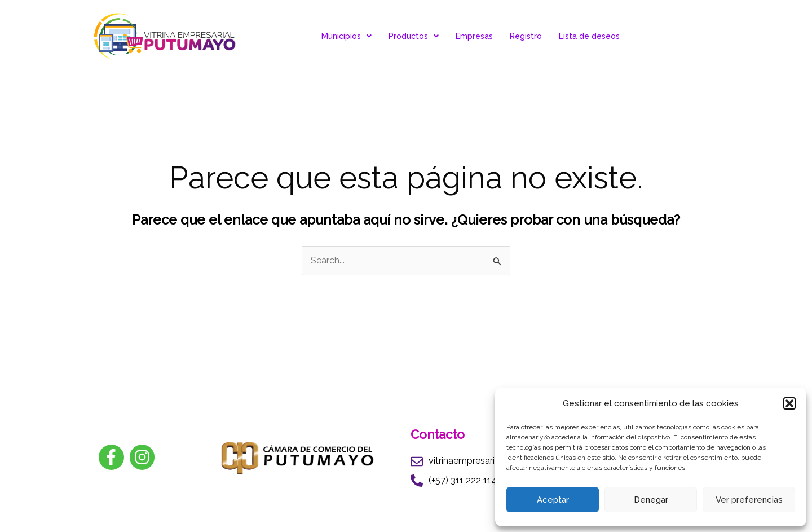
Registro (526, 36)
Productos (414, 36)
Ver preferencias (749, 500)
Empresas (474, 36)
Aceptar (553, 500)
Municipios (347, 36)
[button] (789, 403)
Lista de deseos (589, 36)
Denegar (651, 500)
